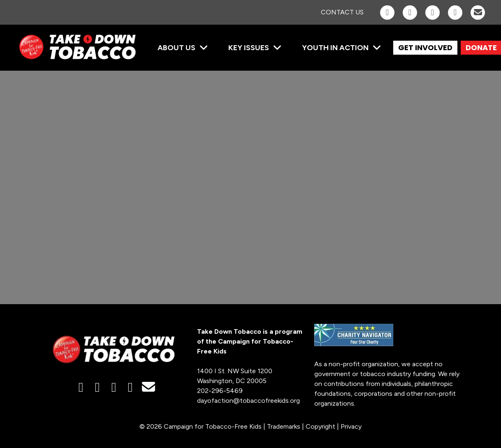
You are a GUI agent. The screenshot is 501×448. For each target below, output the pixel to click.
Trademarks (284, 426)
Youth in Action (335, 48)
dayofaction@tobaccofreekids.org (248, 401)
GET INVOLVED (425, 47)
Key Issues (249, 48)
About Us (176, 48)
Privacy (351, 426)
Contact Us (342, 12)
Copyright (320, 426)
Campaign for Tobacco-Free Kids (213, 426)
